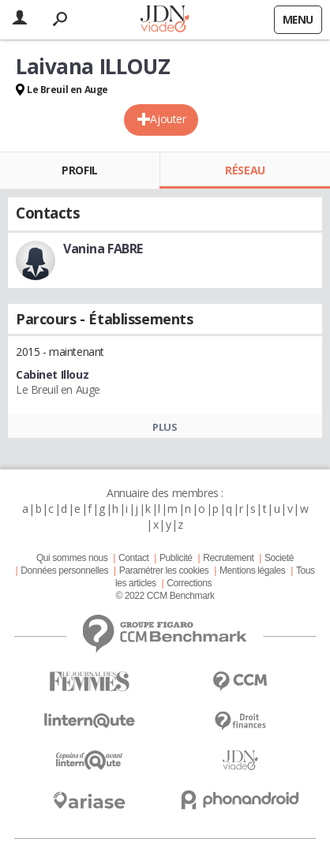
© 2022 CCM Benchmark (165, 596)
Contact (133, 558)
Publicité (176, 558)
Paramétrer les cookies (164, 571)
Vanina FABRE (103, 249)
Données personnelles (64, 571)
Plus (165, 427)
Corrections (189, 583)
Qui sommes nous (72, 558)
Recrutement (228, 558)
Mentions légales (252, 571)
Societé (279, 558)
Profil (79, 170)
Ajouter (168, 119)
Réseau (245, 170)
